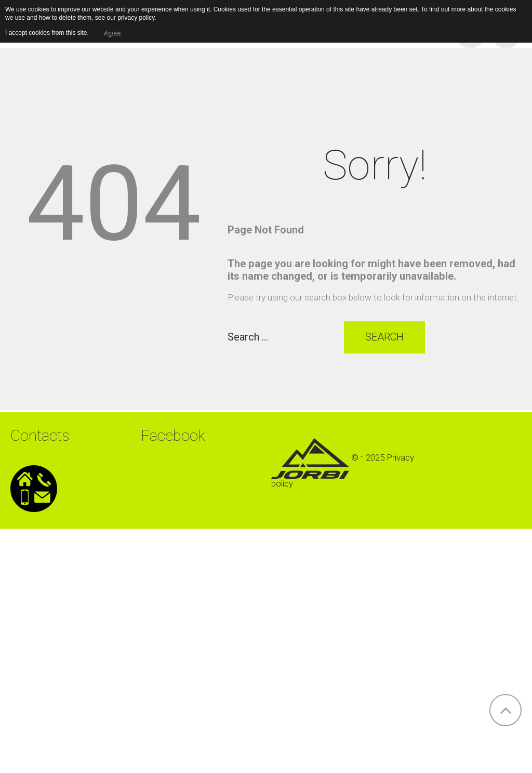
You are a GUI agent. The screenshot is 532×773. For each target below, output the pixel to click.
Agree (112, 33)
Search (386, 339)
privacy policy (136, 18)
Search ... (228, 318)
